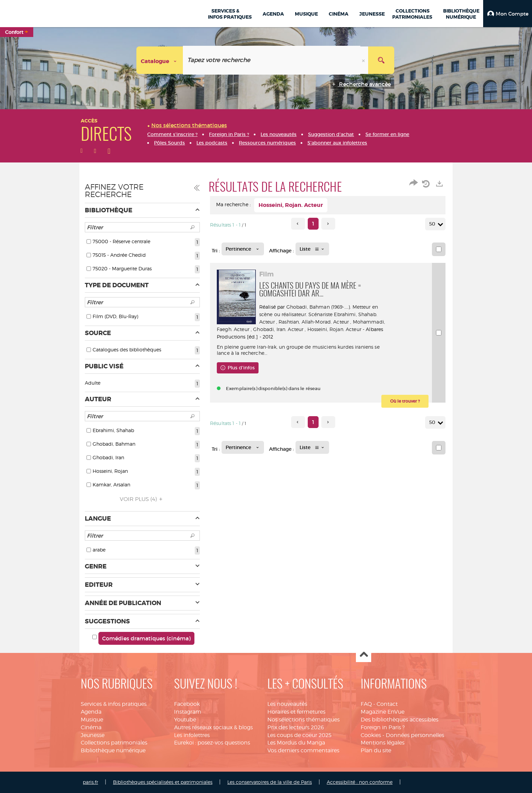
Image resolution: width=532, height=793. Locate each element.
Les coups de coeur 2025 (299, 735)
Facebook (187, 704)
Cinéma (91, 727)
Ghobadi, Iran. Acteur (322, 329)
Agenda (91, 712)
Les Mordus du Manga (296, 743)
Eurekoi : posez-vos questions (212, 743)
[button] (508, 14)
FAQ (366, 704)
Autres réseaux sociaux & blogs (213, 727)
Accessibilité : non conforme (360, 782)
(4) (142, 499)
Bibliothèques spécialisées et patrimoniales (163, 782)
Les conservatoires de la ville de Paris (270, 782)
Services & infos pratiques (114, 704)
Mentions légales (383, 743)
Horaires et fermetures (296, 712)
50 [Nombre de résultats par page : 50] (433, 224)
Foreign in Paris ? (383, 727)
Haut (364, 655)
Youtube (185, 720)
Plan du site (376, 750)
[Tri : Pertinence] (243, 249)
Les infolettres (192, 735)
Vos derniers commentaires (303, 750)
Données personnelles (415, 735)
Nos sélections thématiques (303, 720)
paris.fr (90, 782)
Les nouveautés (287, 704)
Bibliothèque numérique (113, 750)
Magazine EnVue (383, 712)
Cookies (371, 735)
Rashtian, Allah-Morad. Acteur (315, 322)
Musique (92, 720)
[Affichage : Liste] (312, 249)
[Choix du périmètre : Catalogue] (160, 60)
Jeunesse (93, 735)
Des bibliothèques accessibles (400, 720)
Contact (387, 704)
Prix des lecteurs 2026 (296, 727)
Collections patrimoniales (114, 743)
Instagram (188, 712)
